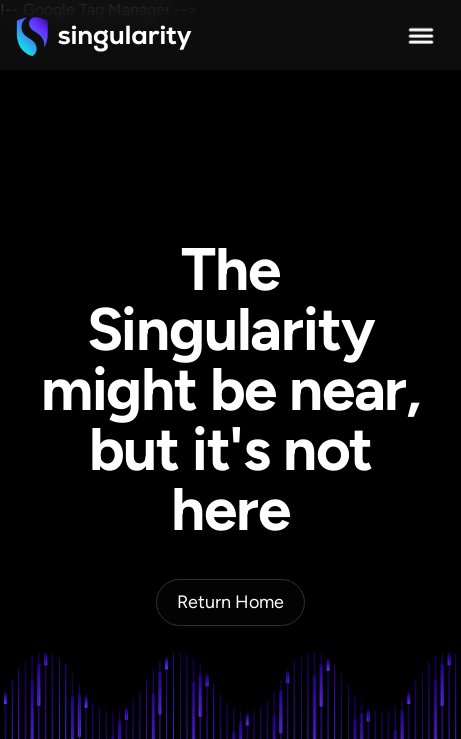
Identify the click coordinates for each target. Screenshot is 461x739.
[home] (104, 36)
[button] (421, 36)
